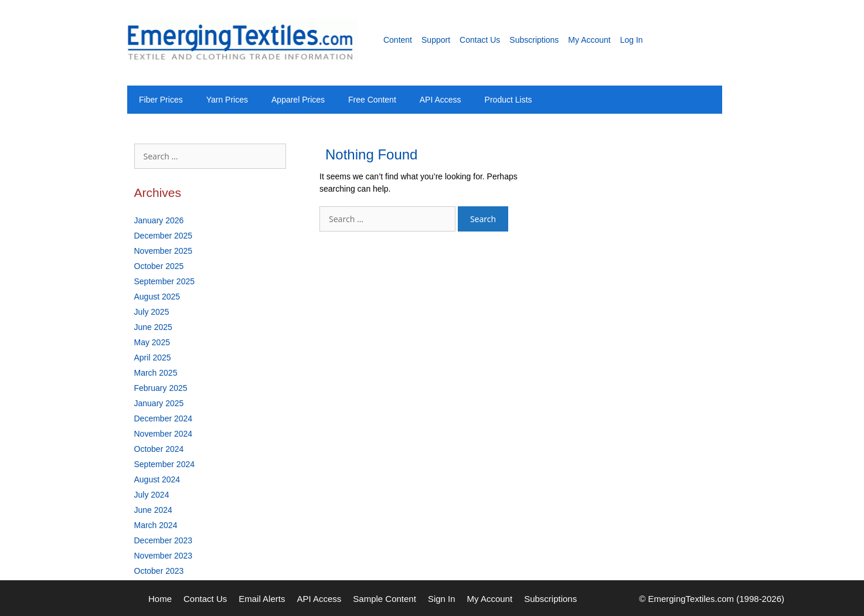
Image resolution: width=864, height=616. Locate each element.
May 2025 (152, 342)
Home (160, 599)
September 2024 (165, 464)
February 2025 (161, 388)
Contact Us (480, 40)
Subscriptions (534, 40)
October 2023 (159, 571)
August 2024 (157, 479)
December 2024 (164, 418)
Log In (632, 40)
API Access (440, 100)
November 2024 (164, 434)
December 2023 (164, 540)
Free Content (372, 100)
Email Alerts (262, 599)
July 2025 (152, 312)
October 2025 (159, 266)
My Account (589, 40)
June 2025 (153, 327)
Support (436, 40)
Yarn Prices (227, 100)
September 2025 (165, 281)
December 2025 (164, 236)
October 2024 (159, 449)
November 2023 (164, 556)
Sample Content (385, 599)
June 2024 (153, 510)
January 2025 (159, 403)
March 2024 (156, 525)
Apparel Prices (298, 100)
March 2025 (156, 373)
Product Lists (508, 100)
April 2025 (153, 358)
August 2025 (157, 297)
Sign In (442, 599)
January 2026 (159, 220)
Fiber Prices (161, 100)
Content (398, 40)
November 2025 (164, 251)
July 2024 (152, 495)
